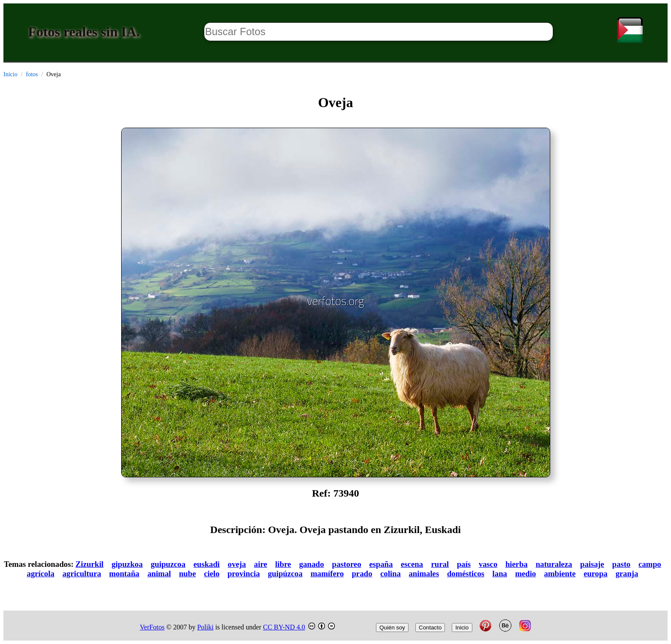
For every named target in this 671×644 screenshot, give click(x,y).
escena (412, 564)
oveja (237, 564)
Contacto (430, 628)
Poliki (205, 627)
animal (159, 574)
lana (500, 574)
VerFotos (152, 627)
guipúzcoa (285, 574)
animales (424, 574)
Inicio (10, 74)
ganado (311, 564)
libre (283, 564)
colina (391, 574)
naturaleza (554, 564)
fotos (32, 74)
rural (440, 564)
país (464, 564)
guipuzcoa (168, 564)
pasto (622, 564)
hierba (516, 564)
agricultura (82, 574)
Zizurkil (89, 564)
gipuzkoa (127, 564)
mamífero (327, 574)
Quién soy (392, 628)
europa (596, 574)
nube (188, 574)
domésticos (466, 574)
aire (261, 564)
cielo (212, 574)
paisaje (592, 564)
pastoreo (346, 564)
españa (381, 564)
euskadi (207, 564)
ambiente (560, 574)
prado (362, 574)
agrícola (41, 574)
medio (526, 574)
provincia (244, 574)
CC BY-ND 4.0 (284, 627)
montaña (124, 574)
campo (650, 564)
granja (627, 574)
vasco (488, 564)
